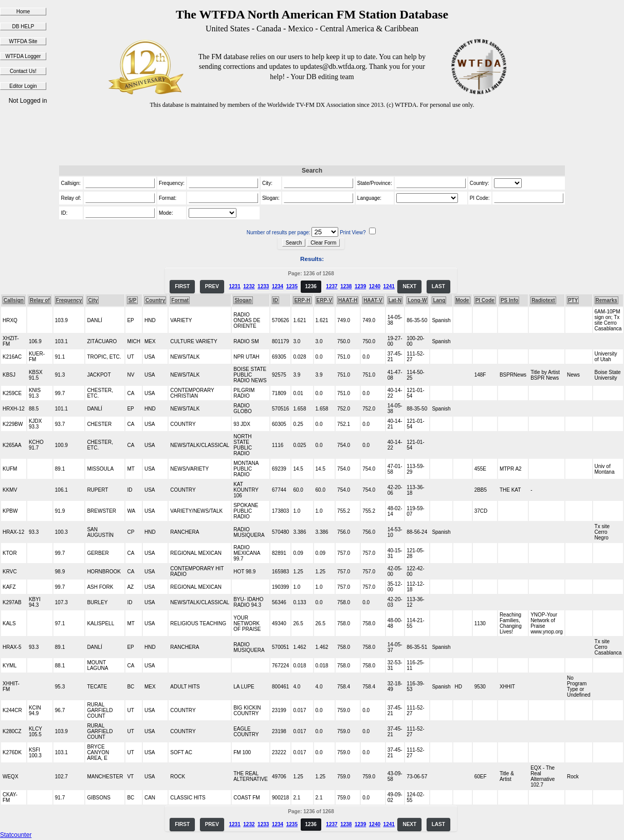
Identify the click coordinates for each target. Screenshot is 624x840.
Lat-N (395, 300)
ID (276, 300)
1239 (360, 286)
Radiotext (543, 300)
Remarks (607, 300)
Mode (463, 300)
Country (155, 300)
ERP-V (325, 300)
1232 (249, 286)
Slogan (243, 300)
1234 (278, 286)
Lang (439, 300)
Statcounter (16, 835)
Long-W (417, 300)
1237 (332, 286)
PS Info (509, 300)
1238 (346, 286)
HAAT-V (373, 300)
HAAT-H (348, 300)
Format (180, 300)
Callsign (14, 300)
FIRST (182, 286)
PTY (573, 300)
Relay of (40, 300)
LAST (438, 286)
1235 (292, 286)
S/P (132, 300)
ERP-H (302, 300)
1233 (263, 286)
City (93, 300)
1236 (311, 286)
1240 (375, 286)
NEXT (409, 286)
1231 (234, 286)
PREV (212, 286)
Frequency (69, 300)
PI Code (485, 300)
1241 (389, 286)
